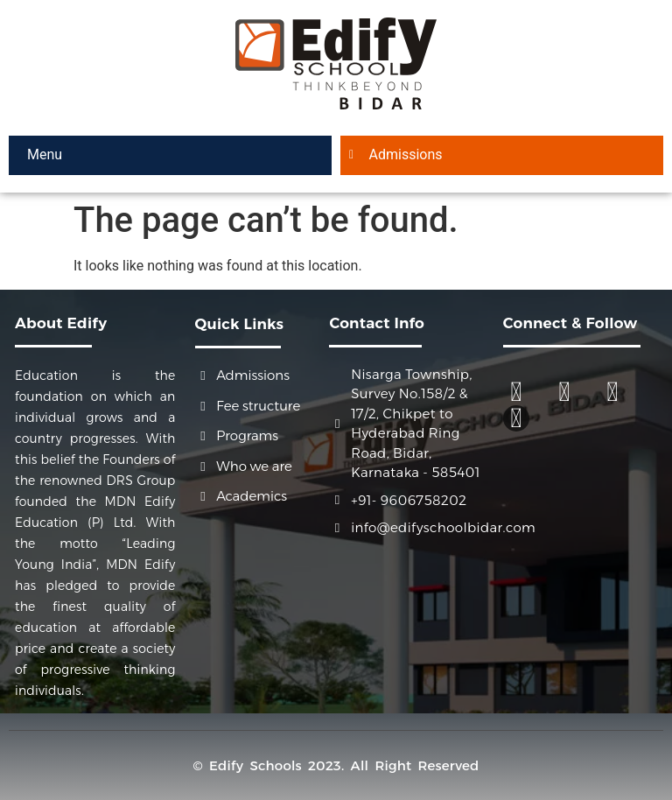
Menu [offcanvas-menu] (43, 154)
